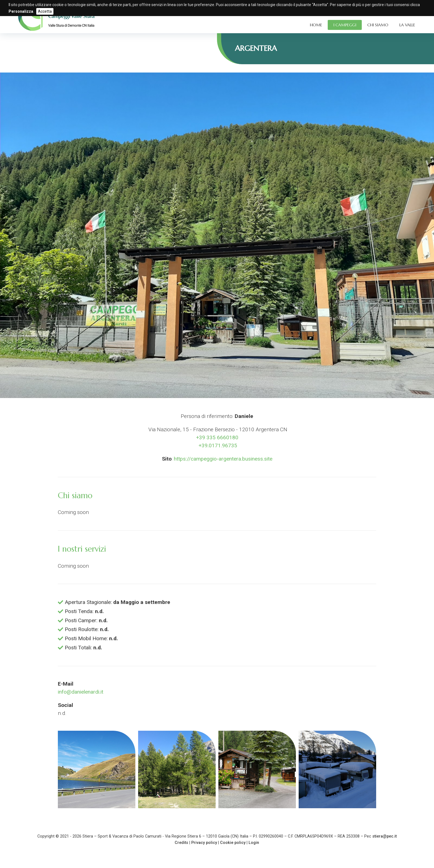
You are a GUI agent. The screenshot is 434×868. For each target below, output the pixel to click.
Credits (181, 843)
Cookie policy (233, 843)
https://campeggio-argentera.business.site (223, 459)
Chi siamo (378, 25)
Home (316, 25)
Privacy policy (204, 843)
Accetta (45, 11)
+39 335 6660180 (217, 437)
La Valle (407, 25)
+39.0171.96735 (217, 445)
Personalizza (21, 11)
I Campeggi (345, 25)
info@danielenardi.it (81, 692)
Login (254, 843)
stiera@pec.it (384, 836)
